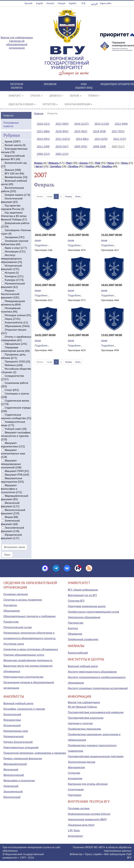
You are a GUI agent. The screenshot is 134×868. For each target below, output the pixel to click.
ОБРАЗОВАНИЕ (50, 84)
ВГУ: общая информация (83, 590)
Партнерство (76, 623)
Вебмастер (76, 854)
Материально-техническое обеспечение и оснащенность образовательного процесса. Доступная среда (30, 638)
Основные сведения (16, 594)
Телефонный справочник (83, 639)
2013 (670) (101, 139)
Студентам (74, 773)
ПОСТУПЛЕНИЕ (17, 84)
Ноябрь (90, 166)
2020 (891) (62, 131)
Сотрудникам (76, 789)
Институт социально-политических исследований (98, 688)
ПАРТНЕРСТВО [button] (50, 104)
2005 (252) (62, 154)
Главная (39, 113)
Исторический (12, 725)
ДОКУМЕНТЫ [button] (56, 95)
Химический (11, 786)
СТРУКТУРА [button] (36, 95)
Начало (40, 196)
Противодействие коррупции (86, 718)
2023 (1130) (102, 124)
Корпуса (73, 628)
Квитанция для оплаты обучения (88, 784)
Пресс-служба (93, 854)
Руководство (11, 622)
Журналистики (12, 720)
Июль (125, 163)
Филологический (14, 775)
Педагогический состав (18, 627)
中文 (83, 3)
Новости (9, 114)
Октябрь (73, 166)
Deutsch (50, 3)
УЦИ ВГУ (129, 856)
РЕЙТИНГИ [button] (94, 95)
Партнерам (75, 795)
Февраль (53, 163)
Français (62, 3)
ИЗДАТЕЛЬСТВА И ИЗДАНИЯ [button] (22, 104)
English (40, 3)
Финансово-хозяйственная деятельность (28, 660)
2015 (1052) (63, 139)
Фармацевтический (15, 764)
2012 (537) (120, 139)
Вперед (68, 196)
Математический (13, 736)
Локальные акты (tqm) (81, 825)
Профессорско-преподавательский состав (93, 612)
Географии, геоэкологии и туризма (24, 709)
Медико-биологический (18, 742)
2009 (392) (81, 146)
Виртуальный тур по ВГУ (82, 595)
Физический (11, 769)
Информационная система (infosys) (89, 814)
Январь (38, 163)
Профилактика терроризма (84, 729)
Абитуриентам (76, 767)
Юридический (12, 797)
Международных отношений (21, 747)
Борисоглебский (78, 653)
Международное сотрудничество (23, 677)
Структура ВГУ (76, 601)
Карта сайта (106, 3)
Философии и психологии (19, 780)
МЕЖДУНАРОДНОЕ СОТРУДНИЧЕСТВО (117, 84)
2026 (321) (43, 124)
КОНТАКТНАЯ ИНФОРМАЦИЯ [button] (78, 104)
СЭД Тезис (74, 830)
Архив (38, 240)
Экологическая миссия (82, 762)
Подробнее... (42, 245)
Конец (78, 196)
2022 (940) (121, 124)
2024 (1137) (81, 124)
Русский (28, 3)
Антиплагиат (75, 836)
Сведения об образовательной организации (17, 44)
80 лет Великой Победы (82, 707)
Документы (10, 605)
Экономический (13, 791)
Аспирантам (75, 778)
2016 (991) (43, 139)
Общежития (75, 634)
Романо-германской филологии (23, 758)
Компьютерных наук (16, 731)
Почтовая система (79, 808)
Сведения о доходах (80, 723)
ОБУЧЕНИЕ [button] (76, 95)
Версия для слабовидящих (17, 37)
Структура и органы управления (23, 600)
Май (98, 163)
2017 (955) (118, 131)
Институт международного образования (92, 672)
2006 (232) (43, 154)
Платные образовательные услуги (24, 655)
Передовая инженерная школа (87, 606)
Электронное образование (84, 617)
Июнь (111, 163)
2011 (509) (43, 146)
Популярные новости (11, 123)
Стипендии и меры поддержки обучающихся (31, 649)
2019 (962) (81, 131)
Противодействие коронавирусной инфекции (96, 712)
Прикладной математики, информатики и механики (35, 753)
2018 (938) (99, 131)
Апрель (83, 163)
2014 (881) (82, 139)
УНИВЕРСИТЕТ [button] (16, 95)
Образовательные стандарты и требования (29, 616)
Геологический (12, 714)
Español (73, 3)
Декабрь (107, 166)
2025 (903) (62, 124)
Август (39, 166)
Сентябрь (55, 166)
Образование (12, 611)
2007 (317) (118, 146)
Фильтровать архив (14, 546)
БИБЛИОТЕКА (17, 88)
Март (69, 163)
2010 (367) (62, 146)
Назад (49, 196)
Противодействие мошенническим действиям (96, 756)
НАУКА (84, 84)
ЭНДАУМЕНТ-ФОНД (84, 88)
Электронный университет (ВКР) (87, 819)
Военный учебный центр (83, 666)
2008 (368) (99, 146)
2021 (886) (43, 131)
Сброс (7, 554)
